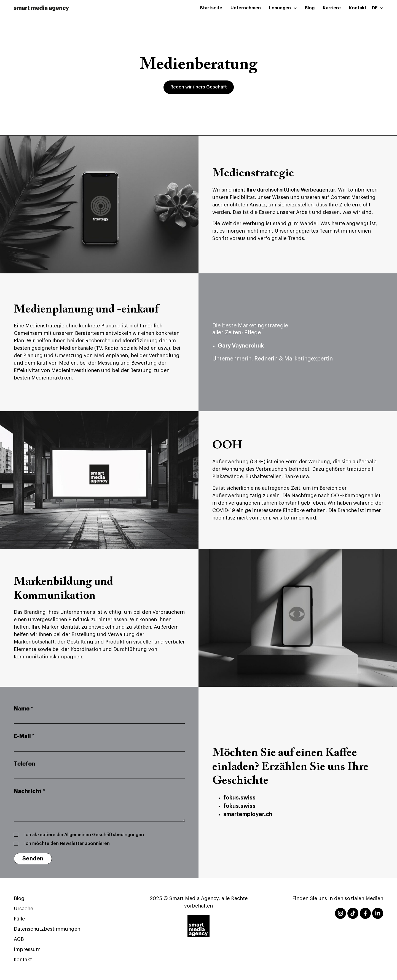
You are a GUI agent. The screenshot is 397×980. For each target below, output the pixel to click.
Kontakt (358, 8)
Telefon (25, 764)
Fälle (19, 919)
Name (23, 709)
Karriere (332, 8)
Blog (310, 8)
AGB (19, 939)
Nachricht (29, 791)
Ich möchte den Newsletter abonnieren (67, 844)
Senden (33, 859)
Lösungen (283, 8)
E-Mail (24, 736)
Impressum (27, 949)
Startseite (211, 8)
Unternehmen (246, 8)
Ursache (23, 909)
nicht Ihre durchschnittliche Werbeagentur (284, 190)
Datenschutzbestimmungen (47, 929)
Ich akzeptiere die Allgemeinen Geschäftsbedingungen (84, 835)
